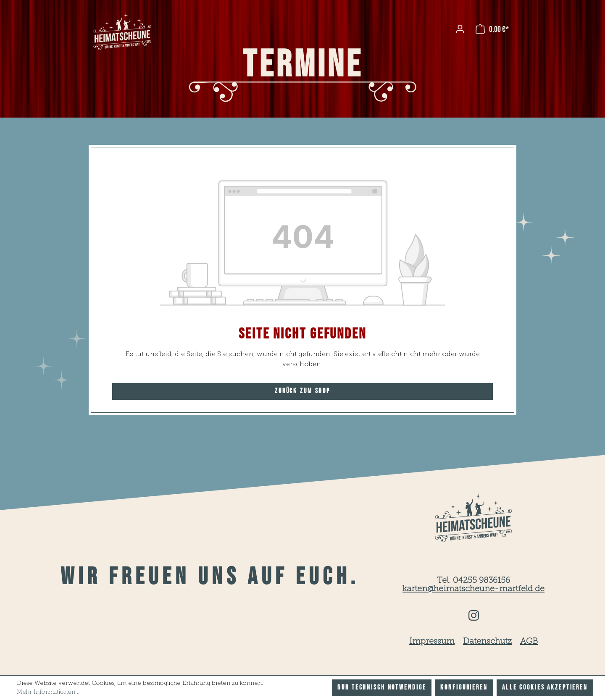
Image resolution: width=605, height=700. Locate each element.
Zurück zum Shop (302, 391)
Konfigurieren (464, 688)
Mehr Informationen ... (49, 692)
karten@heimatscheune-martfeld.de (473, 589)
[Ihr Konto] (460, 29)
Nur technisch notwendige (382, 688)
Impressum (432, 642)
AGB (529, 642)
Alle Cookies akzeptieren (545, 688)
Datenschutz (487, 642)
